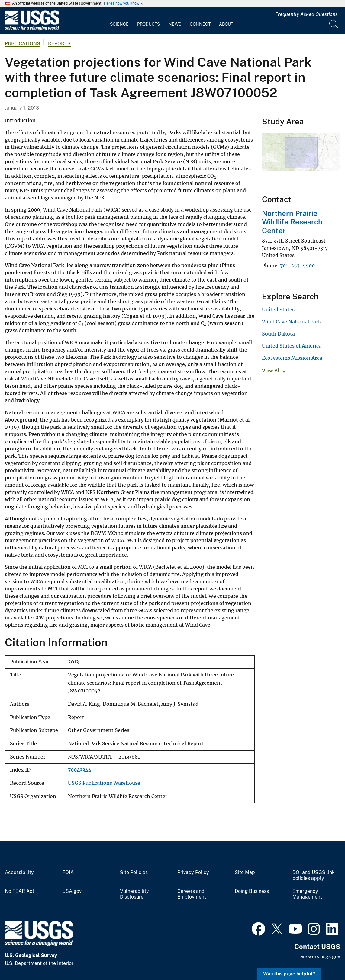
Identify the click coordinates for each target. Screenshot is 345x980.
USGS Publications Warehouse (104, 783)
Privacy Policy (193, 873)
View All (274, 371)
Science (119, 24)
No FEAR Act (19, 891)
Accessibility (19, 873)
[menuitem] (119, 21)
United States (278, 310)
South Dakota (278, 334)
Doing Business (252, 891)
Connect (200, 24)
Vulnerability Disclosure (134, 894)
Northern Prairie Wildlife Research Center (292, 222)
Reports (59, 44)
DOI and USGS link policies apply (314, 875)
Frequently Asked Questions (306, 14)
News (175, 24)
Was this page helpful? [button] (289, 974)
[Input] (301, 24)
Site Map (245, 873)
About (226, 24)
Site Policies (134, 873)
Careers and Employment (192, 894)
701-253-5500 (297, 266)
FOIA (68, 873)
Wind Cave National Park (292, 322)
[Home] (32, 29)
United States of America (292, 346)
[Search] (334, 24)
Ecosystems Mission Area (292, 358)
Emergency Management (307, 894)
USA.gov (72, 891)
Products (148, 24)
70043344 (80, 770)
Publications (23, 44)
